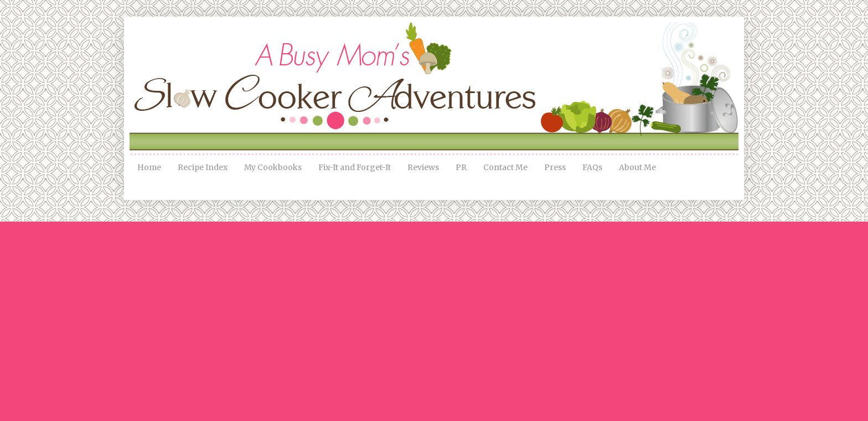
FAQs (592, 167)
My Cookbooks (273, 167)
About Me (637, 167)
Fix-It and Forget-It (355, 167)
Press (555, 167)
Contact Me (505, 167)
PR (461, 167)
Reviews (423, 167)
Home (149, 167)
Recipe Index (203, 167)
